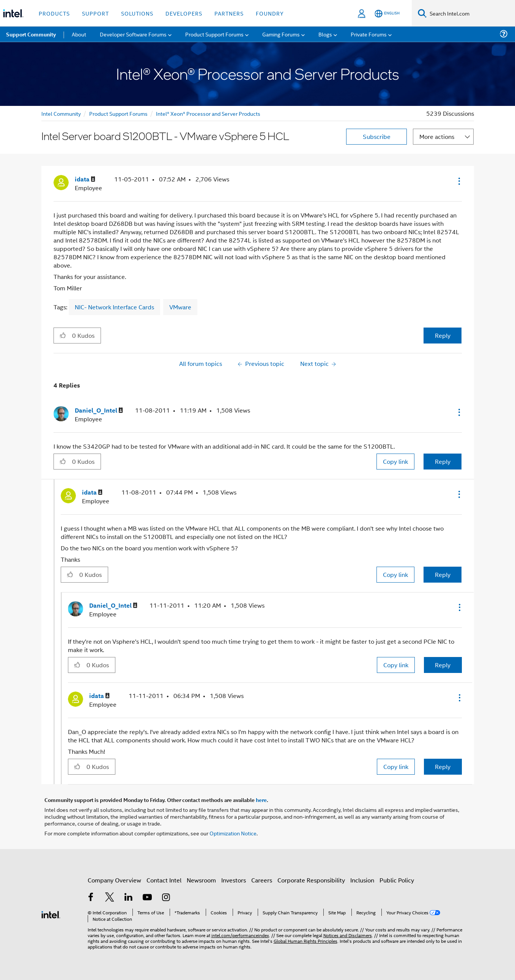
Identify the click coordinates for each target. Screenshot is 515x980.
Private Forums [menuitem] (369, 34)
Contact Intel (164, 880)
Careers (262, 880)
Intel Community (61, 113)
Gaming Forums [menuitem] (281, 34)
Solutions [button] (137, 13)
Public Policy (397, 880)
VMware (180, 307)
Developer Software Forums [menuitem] (133, 34)
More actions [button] (437, 136)
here (261, 800)
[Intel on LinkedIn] (129, 898)
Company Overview (114, 880)
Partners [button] (229, 13)
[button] (458, 181)
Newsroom (201, 880)
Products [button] (54, 13)
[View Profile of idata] (85, 179)
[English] (387, 13)
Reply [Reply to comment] (443, 461)
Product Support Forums (118, 113)
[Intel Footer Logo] (51, 914)
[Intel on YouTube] (147, 898)
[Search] (422, 13)
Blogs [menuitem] (325, 34)
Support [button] (95, 13)
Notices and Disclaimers (348, 935)
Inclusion (362, 880)
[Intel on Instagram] (166, 898)
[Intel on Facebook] (91, 898)
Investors (234, 880)
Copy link (395, 461)
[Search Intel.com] (471, 13)
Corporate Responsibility (311, 880)
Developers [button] (184, 13)
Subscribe (377, 136)
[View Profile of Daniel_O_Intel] (99, 410)
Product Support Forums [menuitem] (214, 34)
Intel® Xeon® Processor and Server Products (208, 113)
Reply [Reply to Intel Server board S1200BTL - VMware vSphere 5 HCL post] (443, 335)
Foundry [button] (270, 13)
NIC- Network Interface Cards (114, 307)
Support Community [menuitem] (31, 34)
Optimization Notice (233, 833)
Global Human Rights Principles (306, 941)
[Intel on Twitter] (110, 898)
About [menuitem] (79, 34)
